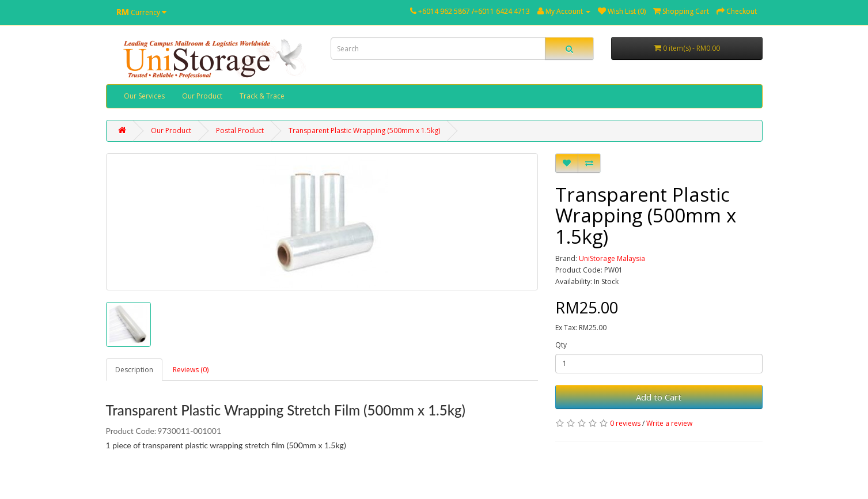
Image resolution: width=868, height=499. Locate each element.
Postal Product (240, 131)
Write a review (669, 423)
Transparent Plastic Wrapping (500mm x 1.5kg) (364, 131)
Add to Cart (659, 397)
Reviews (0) (191, 370)
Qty (561, 345)
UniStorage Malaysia (612, 258)
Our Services (144, 96)
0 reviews (625, 423)
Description (134, 370)
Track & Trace (262, 96)
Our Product (202, 96)
